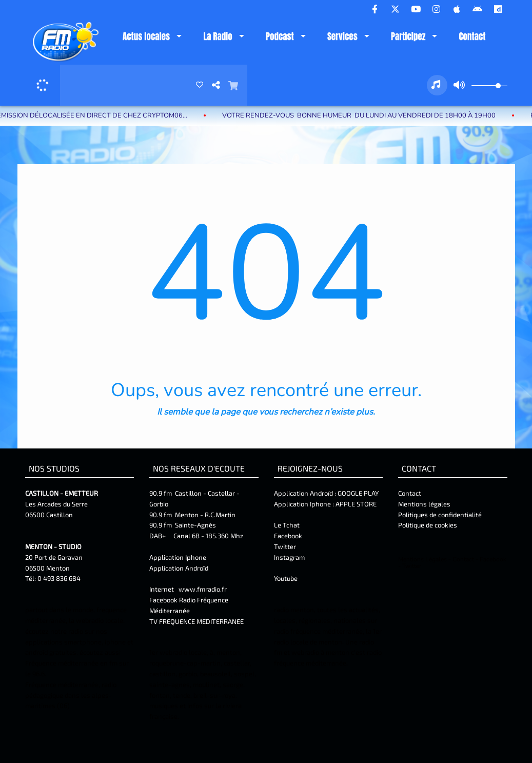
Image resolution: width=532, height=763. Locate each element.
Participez (408, 36)
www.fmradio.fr (203, 589)
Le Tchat (287, 525)
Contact (472, 36)
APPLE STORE (356, 504)
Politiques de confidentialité (440, 515)
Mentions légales (424, 504)
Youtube (286, 578)
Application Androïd (179, 568)
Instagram (289, 557)
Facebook (288, 536)
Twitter (285, 546)
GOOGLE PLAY (357, 493)
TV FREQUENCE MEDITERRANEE (196, 621)
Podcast (280, 36)
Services (342, 36)
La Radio (218, 36)
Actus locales (146, 36)
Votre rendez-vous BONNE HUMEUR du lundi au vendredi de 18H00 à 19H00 (368, 115)
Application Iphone (179, 557)
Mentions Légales (422, 559)
